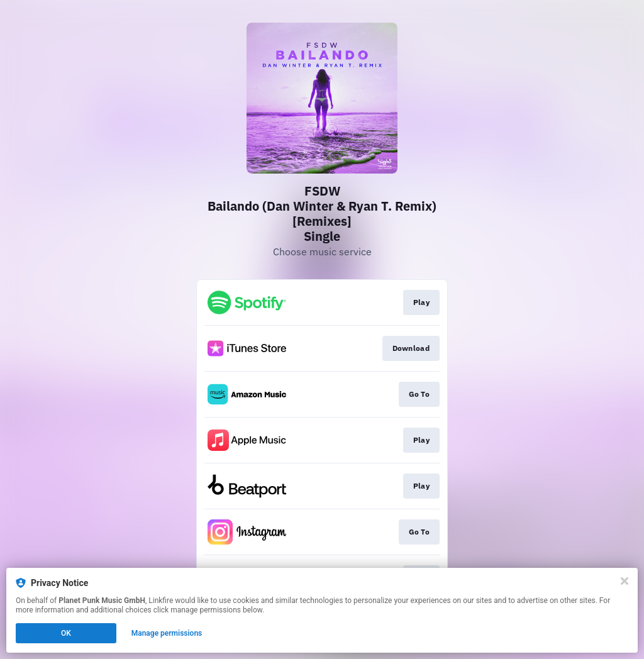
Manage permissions (167, 633)
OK (66, 633)
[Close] (625, 581)
